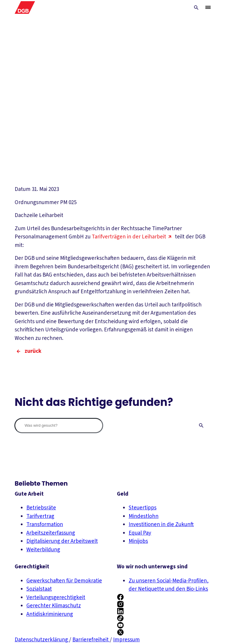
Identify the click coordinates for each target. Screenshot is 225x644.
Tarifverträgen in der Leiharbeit (133, 237)
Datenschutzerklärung (42, 640)
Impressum (126, 640)
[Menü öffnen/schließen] (208, 7)
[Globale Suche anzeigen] (196, 8)
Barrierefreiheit (91, 640)
